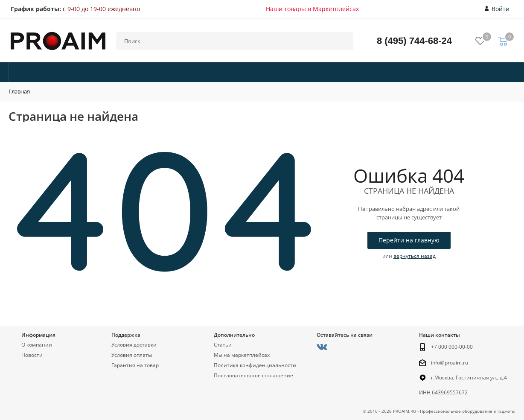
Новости (32, 355)
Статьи (223, 345)
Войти (497, 9)
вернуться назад (415, 256)
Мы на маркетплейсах (242, 355)
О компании (37, 345)
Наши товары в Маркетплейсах (312, 9)
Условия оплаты (132, 355)
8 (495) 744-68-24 (414, 41)
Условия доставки (134, 345)
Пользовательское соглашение (253, 375)
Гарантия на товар (135, 365)
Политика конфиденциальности (255, 365)
